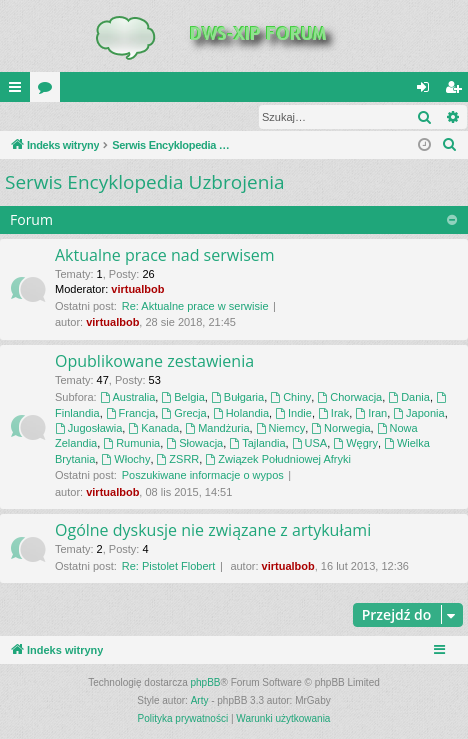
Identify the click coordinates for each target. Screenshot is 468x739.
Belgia (182, 398)
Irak (333, 414)
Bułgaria (237, 398)
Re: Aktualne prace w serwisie (195, 307)
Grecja (183, 414)
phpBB (206, 683)
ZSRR (178, 460)
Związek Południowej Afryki (278, 460)
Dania (409, 398)
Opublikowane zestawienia (154, 362)
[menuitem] (450, 146)
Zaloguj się (47, 117)
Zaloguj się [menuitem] (427, 91)
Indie (293, 414)
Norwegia (340, 429)
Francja (131, 414)
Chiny (290, 398)
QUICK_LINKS (19, 91)
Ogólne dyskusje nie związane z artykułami (213, 531)
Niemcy (281, 429)
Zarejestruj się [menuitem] (457, 91)
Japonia (418, 414)
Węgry (355, 444)
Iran (371, 414)
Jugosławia (88, 429)
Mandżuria (217, 429)
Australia (128, 398)
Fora (49, 91)
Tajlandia (257, 444)
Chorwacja (349, 398)
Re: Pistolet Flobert (169, 567)
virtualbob (137, 290)
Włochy (125, 460)
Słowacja (194, 444)
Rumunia (131, 444)
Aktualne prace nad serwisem (165, 256)
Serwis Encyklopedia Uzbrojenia (145, 183)
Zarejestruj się (142, 117)
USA (309, 444)
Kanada (153, 429)
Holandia (241, 414)
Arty (200, 701)
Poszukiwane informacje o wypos (203, 476)
